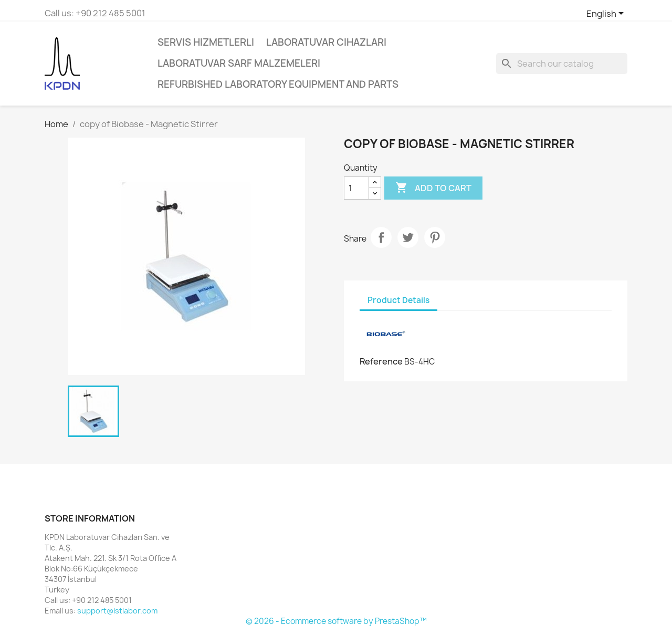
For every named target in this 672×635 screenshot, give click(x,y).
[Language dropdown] (607, 14)
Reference (381, 361)
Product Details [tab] (398, 300)
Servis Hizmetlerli (206, 42)
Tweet (408, 237)
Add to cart (433, 188)
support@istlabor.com (117, 611)
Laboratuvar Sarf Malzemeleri (239, 63)
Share (381, 237)
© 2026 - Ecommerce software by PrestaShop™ (336, 621)
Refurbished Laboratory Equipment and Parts (278, 84)
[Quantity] (356, 188)
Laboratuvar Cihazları (326, 42)
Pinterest (435, 237)
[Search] (562, 64)
